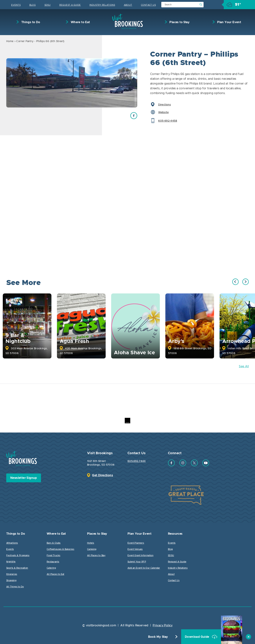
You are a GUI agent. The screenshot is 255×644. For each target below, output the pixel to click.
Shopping (11, 580)
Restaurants (53, 562)
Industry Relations (102, 5)
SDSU (48, 5)
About (128, 5)
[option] (72, 83)
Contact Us (148, 5)
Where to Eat (80, 22)
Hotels (91, 543)
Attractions (12, 543)
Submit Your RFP (137, 562)
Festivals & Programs (18, 555)
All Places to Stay (96, 555)
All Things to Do (15, 587)
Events (16, 5)
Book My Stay (158, 637)
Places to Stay (179, 22)
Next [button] (246, 282)
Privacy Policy (163, 625)
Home (10, 41)
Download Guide (197, 637)
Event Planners (136, 543)
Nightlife (11, 562)
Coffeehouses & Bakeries (60, 549)
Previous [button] (235, 282)
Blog (33, 5)
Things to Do (30, 22)
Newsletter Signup (24, 478)
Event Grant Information (140, 555)
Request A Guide (70, 5)
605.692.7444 (137, 461)
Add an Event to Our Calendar (144, 568)
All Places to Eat (55, 574)
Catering (51, 568)
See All (244, 366)
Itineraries (12, 574)
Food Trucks (53, 555)
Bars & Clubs (54, 543)
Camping (92, 549)
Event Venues (135, 549)
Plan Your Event (229, 22)
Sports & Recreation (17, 568)
